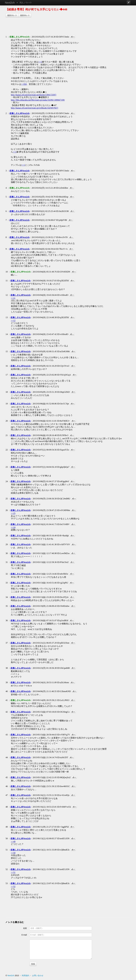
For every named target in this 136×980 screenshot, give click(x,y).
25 (7, 499)
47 (7, 795)
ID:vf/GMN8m (64, 510)
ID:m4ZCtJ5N (63, 838)
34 (7, 597)
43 (7, 735)
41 (7, 700)
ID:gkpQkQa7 (63, 467)
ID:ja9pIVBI (61, 220)
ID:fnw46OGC (63, 786)
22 (7, 450)
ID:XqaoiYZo (63, 450)
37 (7, 643)
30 (7, 553)
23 (7, 467)
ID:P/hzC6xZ (63, 562)
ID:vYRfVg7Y (63, 735)
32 (7, 574)
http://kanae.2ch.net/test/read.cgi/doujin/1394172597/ (34, 95)
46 (7, 786)
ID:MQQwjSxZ (64, 777)
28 (7, 536)
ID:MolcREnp (62, 197)
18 (7, 392)
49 (7, 827)
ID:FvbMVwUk (64, 807)
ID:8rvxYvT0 (62, 237)
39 (7, 682)
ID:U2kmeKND (64, 691)
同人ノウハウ (26, 3)
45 (7, 777)
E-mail (24, 935)
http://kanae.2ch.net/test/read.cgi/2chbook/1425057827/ (35, 108)
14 (7, 334)
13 (7, 317)
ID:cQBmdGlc (63, 850)
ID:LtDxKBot (62, 188)
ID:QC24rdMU (64, 499)
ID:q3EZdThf (63, 281)
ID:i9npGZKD (63, 392)
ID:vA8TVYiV (64, 544)
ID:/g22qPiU (63, 583)
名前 (25, 928)
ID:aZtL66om (63, 682)
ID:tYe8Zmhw (63, 606)
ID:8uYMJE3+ (63, 421)
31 (7, 562)
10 (7, 272)
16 (7, 366)
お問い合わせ (38, 975)
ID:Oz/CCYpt (63, 404)
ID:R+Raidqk (63, 536)
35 (7, 606)
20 (7, 421)
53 (7, 883)
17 (7, 375)
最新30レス (25, 15)
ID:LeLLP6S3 (63, 700)
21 (7, 435)
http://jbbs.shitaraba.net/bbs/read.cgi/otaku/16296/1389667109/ (38, 100)
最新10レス (12, 15)
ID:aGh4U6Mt (63, 351)
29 (7, 544)
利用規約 (25, 975)
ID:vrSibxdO (63, 295)
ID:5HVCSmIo (63, 37)
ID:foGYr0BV (63, 524)
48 (7, 807)
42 (7, 712)
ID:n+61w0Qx (63, 795)
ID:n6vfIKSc (63, 574)
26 (7, 510)
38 (7, 668)
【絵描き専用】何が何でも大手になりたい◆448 (36, 9)
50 (7, 838)
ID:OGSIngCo (63, 712)
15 (7, 351)
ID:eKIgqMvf (63, 481)
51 (7, 850)
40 (7, 691)
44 (7, 757)
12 (7, 295)
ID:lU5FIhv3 (63, 435)
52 (7, 869)
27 (7, 524)
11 (7, 281)
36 (7, 620)
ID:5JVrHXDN (64, 272)
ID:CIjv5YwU (63, 366)
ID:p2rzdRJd (63, 620)
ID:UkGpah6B (63, 668)
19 (7, 404)
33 (7, 583)
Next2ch (10, 3)
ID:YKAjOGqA (64, 375)
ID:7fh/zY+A (62, 249)
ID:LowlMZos (63, 553)
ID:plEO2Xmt (63, 643)
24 (7, 481)
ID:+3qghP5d (63, 827)
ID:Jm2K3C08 (62, 211)
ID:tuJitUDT (63, 757)
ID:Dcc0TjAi (63, 597)
